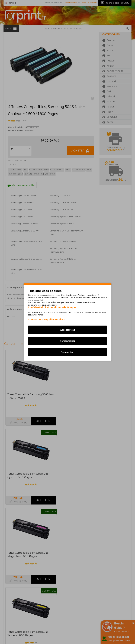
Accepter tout (67, 330)
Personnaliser (67, 341)
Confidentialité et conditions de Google (52, 307)
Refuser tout (68, 352)
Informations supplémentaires (46, 319)
